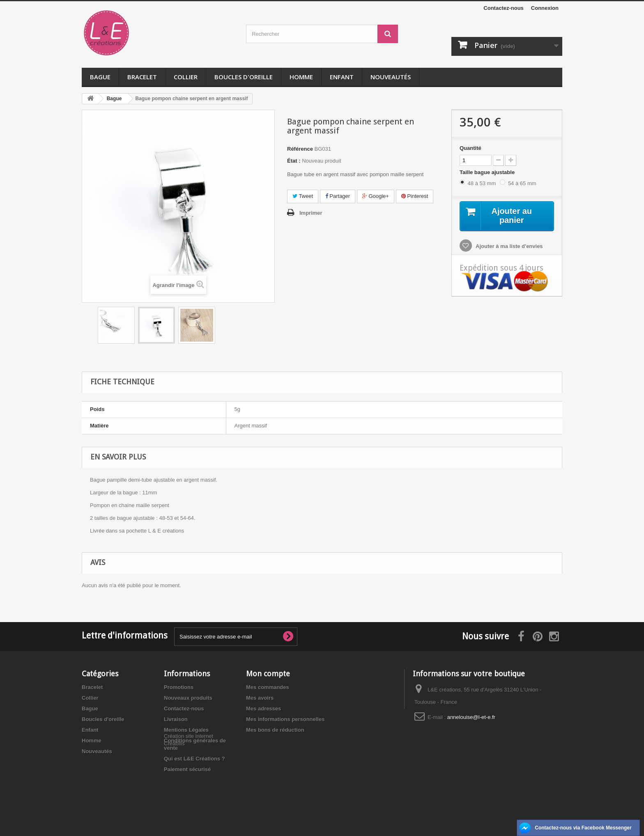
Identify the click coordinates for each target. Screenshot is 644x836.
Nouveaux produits (188, 698)
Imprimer (311, 213)
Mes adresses (263, 709)
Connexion (545, 8)
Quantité (470, 148)
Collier (186, 77)
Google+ (376, 196)
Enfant (342, 77)
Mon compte (268, 674)
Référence (300, 149)
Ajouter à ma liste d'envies (509, 247)
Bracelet (142, 77)
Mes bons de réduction (275, 730)
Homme (301, 77)
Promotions (179, 687)
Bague (100, 77)
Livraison (176, 719)
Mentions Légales (186, 730)
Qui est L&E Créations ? (194, 759)
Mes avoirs (260, 698)
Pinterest (415, 196)
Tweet (303, 196)
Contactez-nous (504, 8)
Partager (338, 196)
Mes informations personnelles (285, 719)
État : (294, 161)
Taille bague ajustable (488, 172)
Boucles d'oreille (244, 77)
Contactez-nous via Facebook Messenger (583, 828)
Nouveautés (391, 77)
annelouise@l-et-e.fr (471, 717)
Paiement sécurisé (187, 769)
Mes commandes (268, 687)
